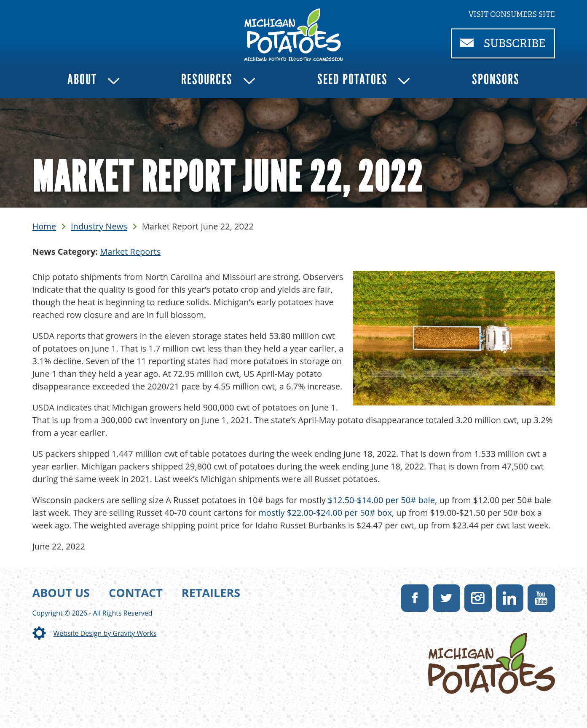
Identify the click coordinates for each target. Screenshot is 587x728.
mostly (272, 513)
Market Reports (130, 252)
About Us (61, 593)
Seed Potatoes (352, 79)
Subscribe (508, 47)
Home (44, 226)
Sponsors (496, 79)
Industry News (99, 226)
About (82, 79)
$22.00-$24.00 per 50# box (339, 513)
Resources (207, 79)
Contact (136, 593)
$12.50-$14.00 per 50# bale (381, 500)
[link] (293, 35)
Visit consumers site (512, 14)
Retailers (211, 593)
